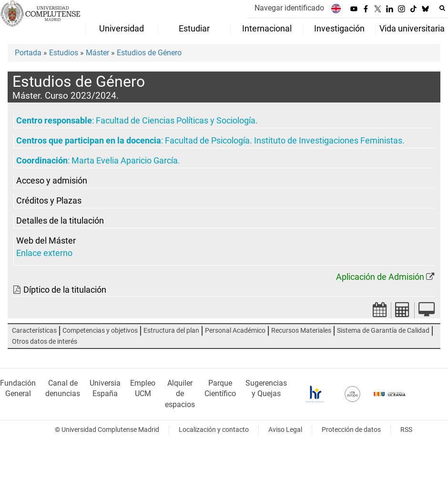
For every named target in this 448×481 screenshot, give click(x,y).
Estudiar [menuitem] (194, 29)
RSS (406, 430)
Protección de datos (351, 430)
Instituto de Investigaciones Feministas (328, 141)
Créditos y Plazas (49, 201)
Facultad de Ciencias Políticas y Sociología (176, 121)
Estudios (64, 53)
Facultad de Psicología (207, 141)
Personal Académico (235, 331)
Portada (28, 53)
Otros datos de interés (45, 342)
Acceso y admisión (52, 181)
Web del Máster (46, 241)
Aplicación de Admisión (380, 277)
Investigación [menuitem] (339, 29)
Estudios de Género (149, 53)
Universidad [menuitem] (122, 29)
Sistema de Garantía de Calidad (383, 331)
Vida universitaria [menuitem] (412, 29)
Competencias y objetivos (100, 331)
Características (34, 331)
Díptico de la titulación (65, 290)
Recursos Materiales (301, 331)
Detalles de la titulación (60, 221)
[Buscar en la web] (442, 8)
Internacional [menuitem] (267, 29)
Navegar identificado (289, 8)
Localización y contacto (214, 430)
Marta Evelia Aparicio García (125, 161)
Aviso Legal (285, 430)
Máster (97, 53)
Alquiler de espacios (180, 394)
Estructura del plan (171, 331)
